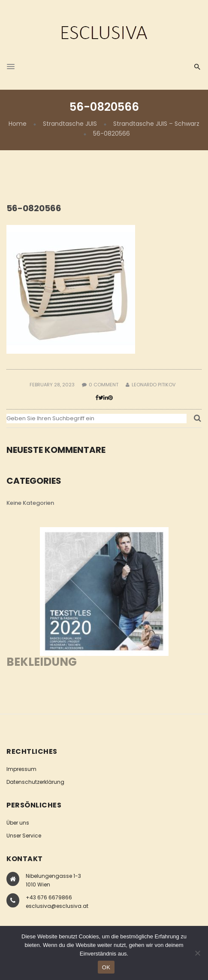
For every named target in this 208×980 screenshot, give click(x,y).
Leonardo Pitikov (154, 385)
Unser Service (24, 836)
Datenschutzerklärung (35, 782)
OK (106, 967)
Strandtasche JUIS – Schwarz (156, 124)
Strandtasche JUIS (70, 124)
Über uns (18, 823)
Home (18, 124)
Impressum (21, 769)
